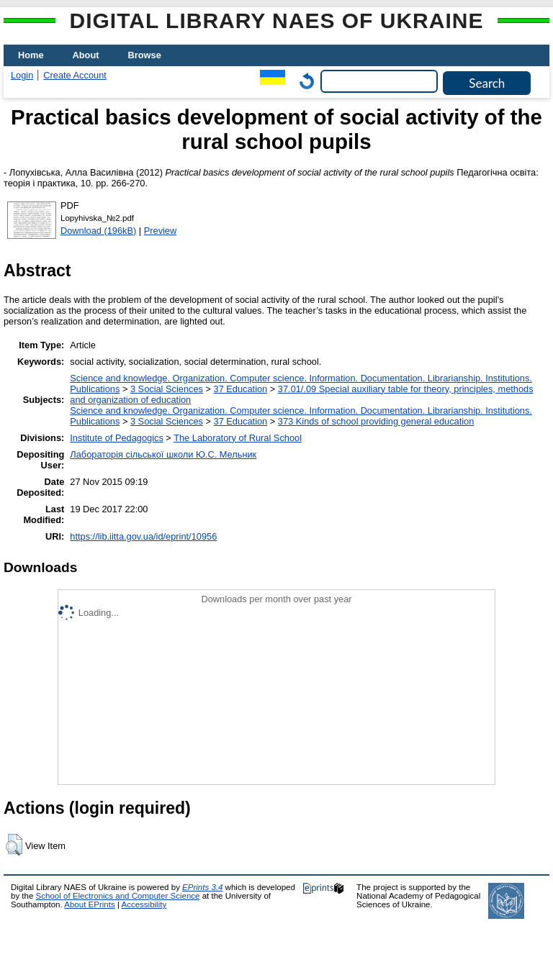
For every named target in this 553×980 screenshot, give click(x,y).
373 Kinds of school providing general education (376, 421)
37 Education (241, 389)
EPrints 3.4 (202, 887)
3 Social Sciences (167, 389)
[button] (14, 845)
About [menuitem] (86, 55)
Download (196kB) (98, 231)
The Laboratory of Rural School (238, 438)
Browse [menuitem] (145, 55)
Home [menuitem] (31, 55)
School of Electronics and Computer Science (118, 896)
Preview (161, 231)
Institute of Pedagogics (116, 438)
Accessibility (144, 904)
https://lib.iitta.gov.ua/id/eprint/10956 (143, 536)
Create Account (75, 75)
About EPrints (89, 904)
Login (22, 75)
